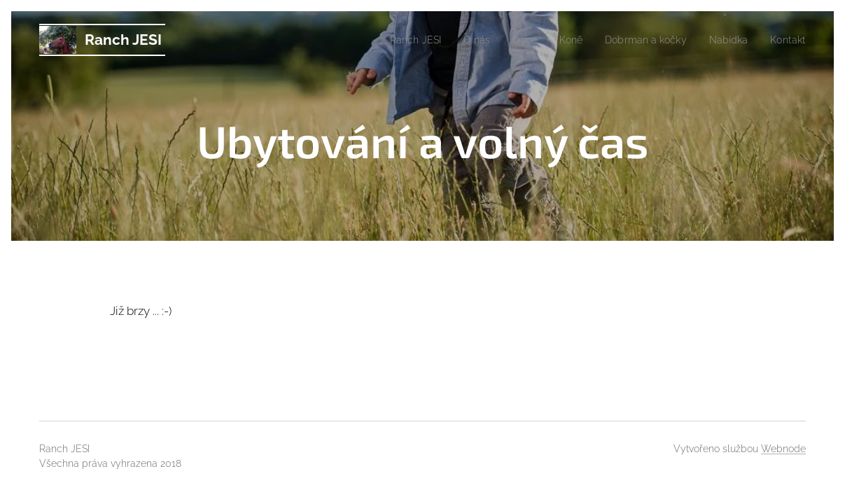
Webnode (783, 449)
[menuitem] (394, 40)
